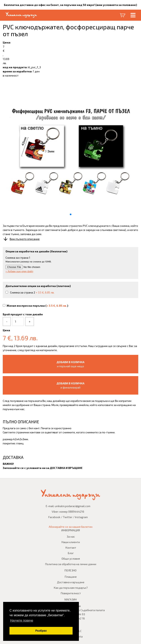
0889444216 (76, 512)
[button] (71, 214)
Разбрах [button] (41, 631)
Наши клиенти (71, 542)
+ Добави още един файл (19, 271)
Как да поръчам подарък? (71, 588)
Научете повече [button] (22, 620)
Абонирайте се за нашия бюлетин (71, 527)
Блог (71, 553)
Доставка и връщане (71, 582)
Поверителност (71, 593)
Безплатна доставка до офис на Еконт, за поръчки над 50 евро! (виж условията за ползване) (70, 5)
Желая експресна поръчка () (35, 306)
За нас (71, 537)
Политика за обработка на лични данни (71, 564)
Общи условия (71, 559)
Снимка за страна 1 (18, 258)
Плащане (71, 577)
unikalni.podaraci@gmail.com (73, 506)
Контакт (71, 548)
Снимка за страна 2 (30, 292)
